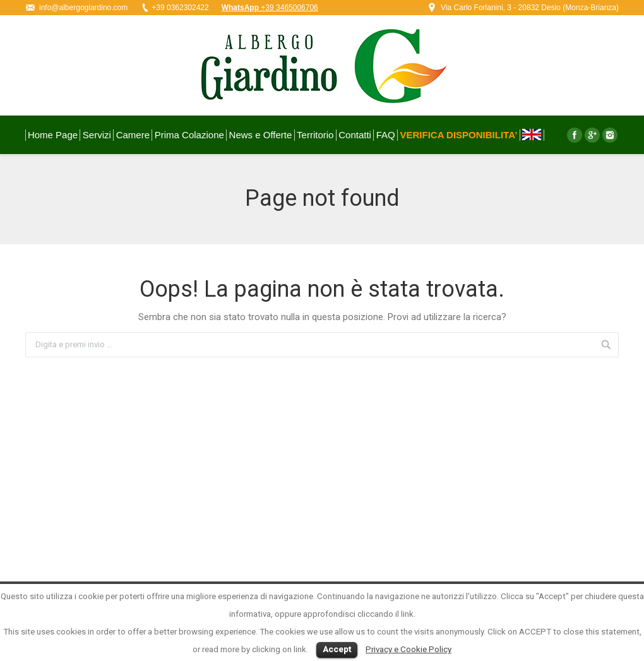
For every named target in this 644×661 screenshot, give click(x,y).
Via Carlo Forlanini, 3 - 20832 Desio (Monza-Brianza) (530, 8)
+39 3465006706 (270, 8)
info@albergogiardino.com (83, 8)
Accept (337, 649)
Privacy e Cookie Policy (408, 649)
